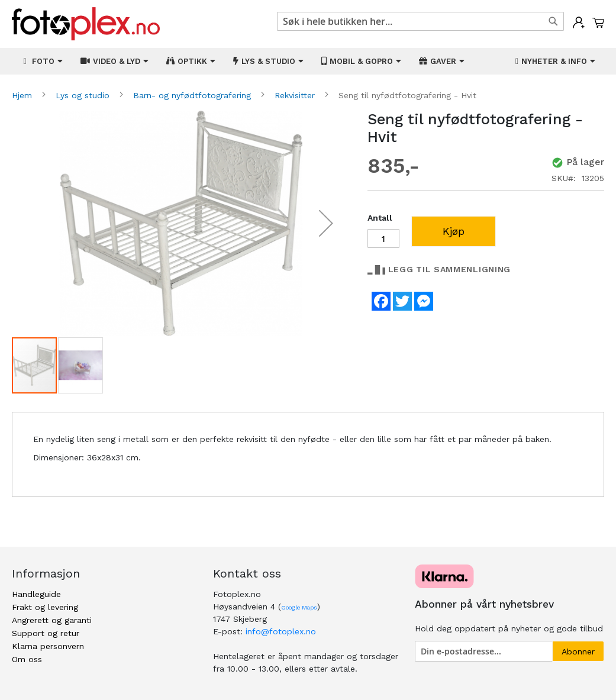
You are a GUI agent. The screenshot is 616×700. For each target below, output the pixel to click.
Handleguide (36, 594)
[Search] (553, 21)
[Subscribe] (578, 651)
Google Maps (299, 607)
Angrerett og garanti (52, 620)
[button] (326, 223)
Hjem (23, 95)
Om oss (27, 659)
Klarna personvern (48, 646)
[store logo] (86, 24)
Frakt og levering (45, 607)
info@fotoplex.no (281, 631)
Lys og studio (84, 95)
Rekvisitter (296, 95)
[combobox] (421, 21)
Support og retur (46, 633)
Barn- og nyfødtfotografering (193, 95)
